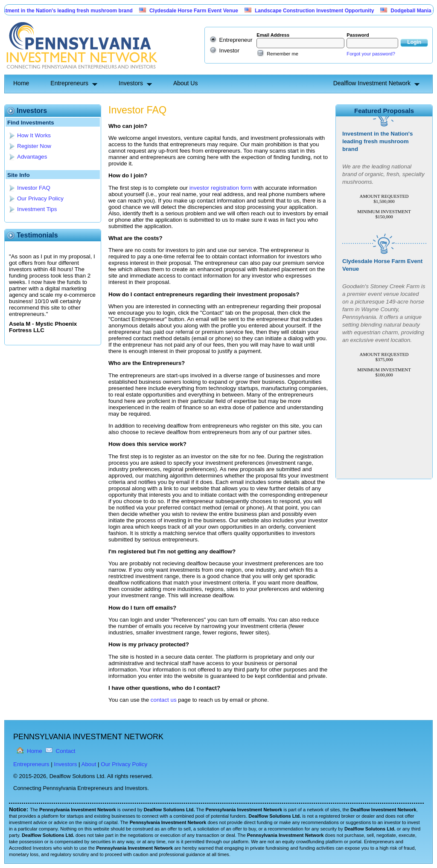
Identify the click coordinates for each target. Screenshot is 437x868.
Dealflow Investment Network (372, 83)
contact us (164, 700)
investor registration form (221, 188)
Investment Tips (37, 209)
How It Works (34, 135)
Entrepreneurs (69, 83)
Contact (66, 751)
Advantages (32, 157)
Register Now (34, 146)
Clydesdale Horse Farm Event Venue (197, 11)
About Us (186, 83)
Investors (131, 83)
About (89, 764)
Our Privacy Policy (40, 198)
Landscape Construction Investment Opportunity (317, 11)
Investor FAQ (34, 188)
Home (21, 83)
